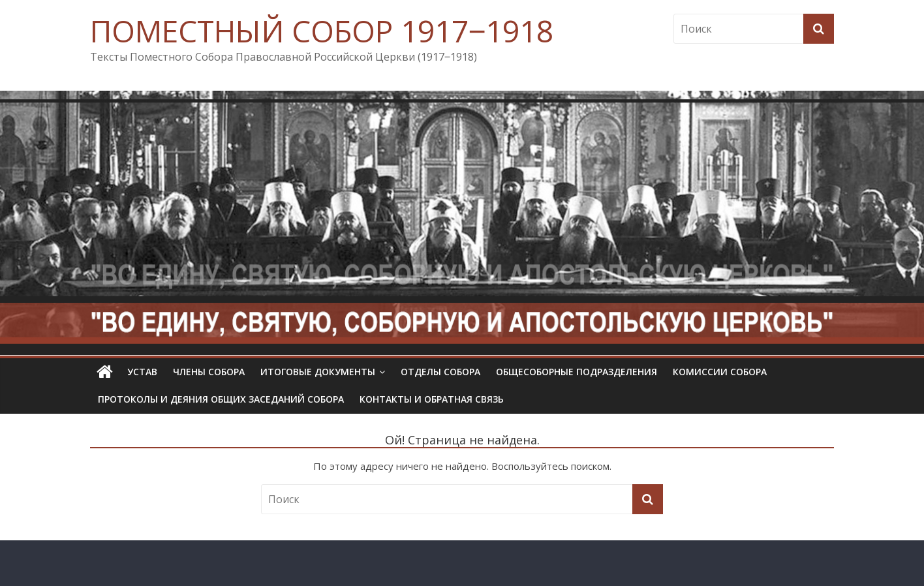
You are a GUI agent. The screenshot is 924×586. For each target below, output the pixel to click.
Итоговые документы (318, 372)
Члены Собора (209, 372)
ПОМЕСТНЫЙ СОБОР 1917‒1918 (322, 31)
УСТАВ (142, 372)
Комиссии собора (720, 372)
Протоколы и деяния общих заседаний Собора (221, 399)
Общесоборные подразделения (577, 372)
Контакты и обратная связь (432, 399)
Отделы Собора (440, 372)
